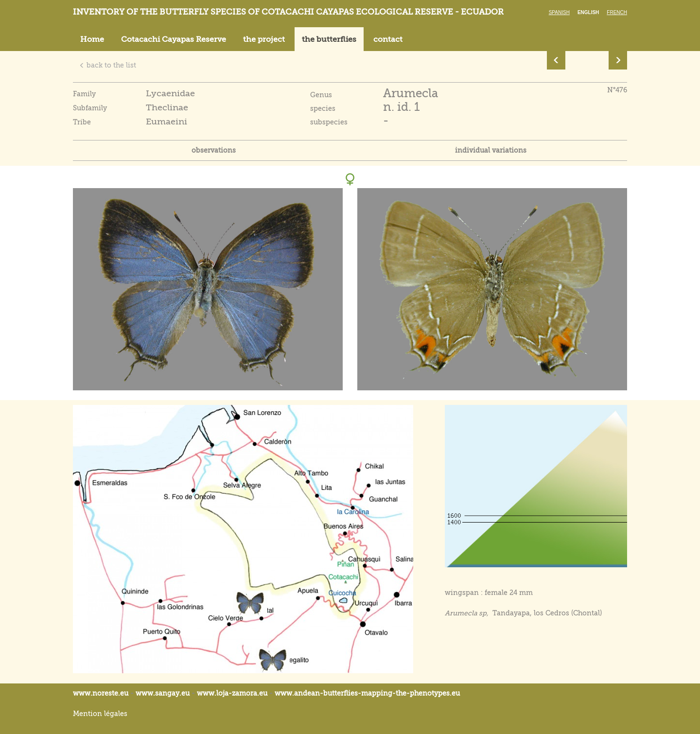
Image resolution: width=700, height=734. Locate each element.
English (588, 12)
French (617, 12)
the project (264, 39)
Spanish (559, 12)
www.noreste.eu (101, 693)
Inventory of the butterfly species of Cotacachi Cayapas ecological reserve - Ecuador (288, 12)
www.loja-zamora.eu (232, 693)
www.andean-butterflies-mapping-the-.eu (367, 693)
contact (388, 39)
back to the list (108, 65)
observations (214, 150)
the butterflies (329, 39)
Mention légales (100, 714)
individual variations (491, 150)
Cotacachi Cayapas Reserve (174, 39)
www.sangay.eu (163, 693)
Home (92, 39)
